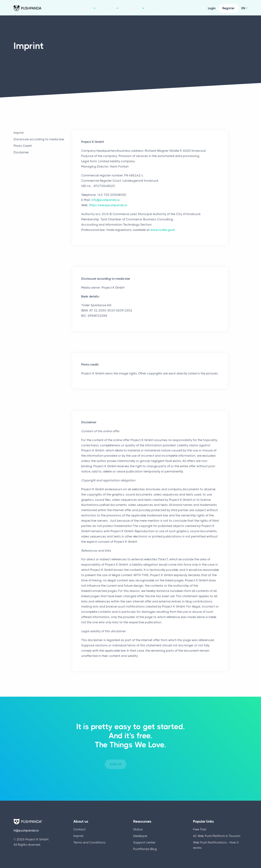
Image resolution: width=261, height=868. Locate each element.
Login (212, 8)
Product (87, 8)
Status (138, 828)
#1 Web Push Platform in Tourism (217, 834)
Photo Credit (23, 146)
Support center (144, 841)
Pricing (156, 8)
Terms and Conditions (90, 841)
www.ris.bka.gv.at (163, 230)
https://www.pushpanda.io (108, 205)
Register (228, 8)
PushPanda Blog (145, 847)
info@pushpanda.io (106, 200)
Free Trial (200, 828)
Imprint (19, 133)
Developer (140, 834)
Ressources (133, 8)
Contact (174, 8)
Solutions (109, 8)
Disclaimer (21, 152)
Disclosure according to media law (39, 139)
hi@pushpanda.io (26, 829)
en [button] (243, 8)
